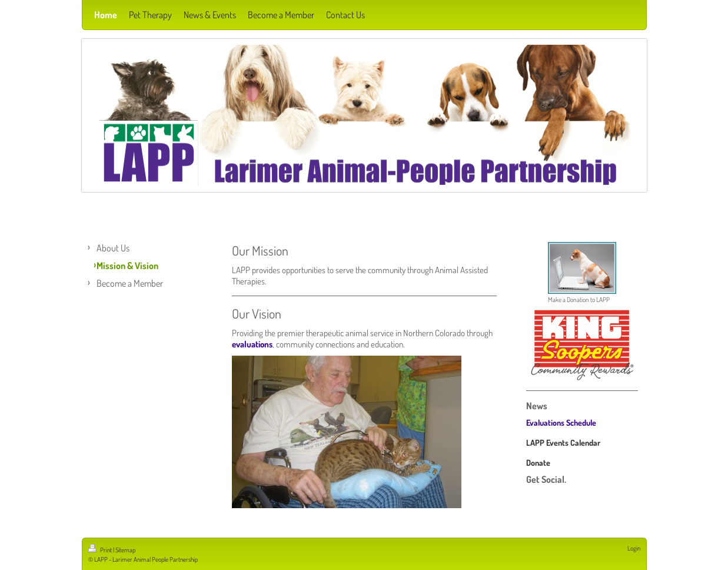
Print (101, 550)
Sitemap (125, 550)
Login (634, 548)
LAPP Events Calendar (563, 443)
